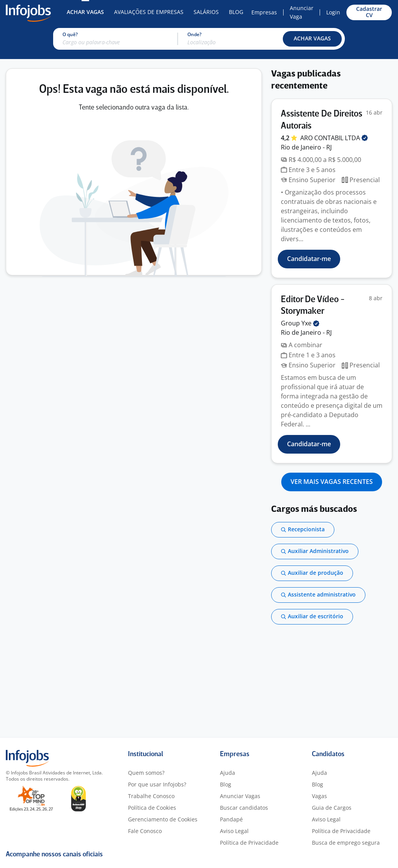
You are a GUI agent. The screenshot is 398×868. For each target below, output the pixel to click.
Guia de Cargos (332, 808)
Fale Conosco (145, 831)
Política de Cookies (152, 808)
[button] (312, 39)
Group (300, 323)
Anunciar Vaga (302, 12)
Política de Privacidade (249, 843)
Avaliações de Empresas (149, 12)
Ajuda (228, 773)
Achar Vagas (85, 12)
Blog (236, 12)
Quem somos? (146, 773)
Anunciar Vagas (240, 796)
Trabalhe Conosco (151, 796)
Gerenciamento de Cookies (163, 819)
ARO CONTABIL (334, 138)
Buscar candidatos (244, 808)
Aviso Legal (234, 831)
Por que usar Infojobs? (157, 784)
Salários (206, 12)
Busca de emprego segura (346, 843)
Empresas (264, 12)
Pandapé (231, 819)
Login (333, 12)
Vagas (319, 796)
